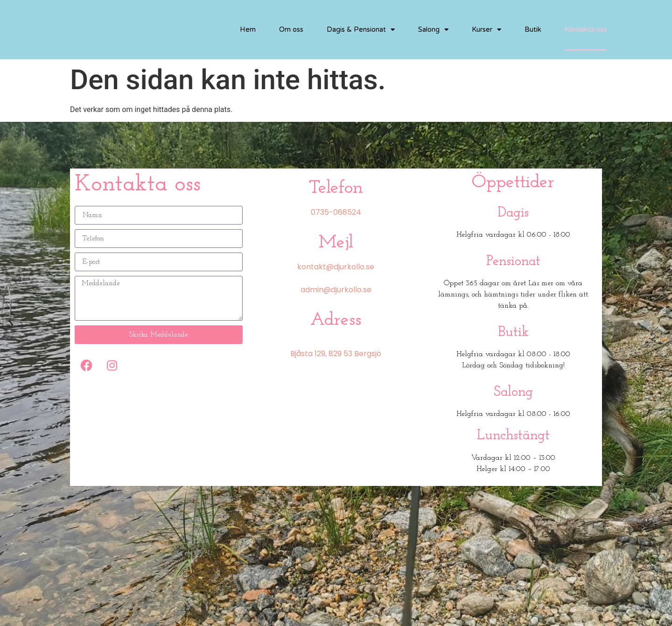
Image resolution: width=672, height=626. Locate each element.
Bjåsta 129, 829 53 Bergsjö (336, 354)
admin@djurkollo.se (336, 290)
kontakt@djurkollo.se (336, 267)
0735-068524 (336, 212)
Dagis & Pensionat (361, 30)
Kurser (486, 30)
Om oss (291, 29)
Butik (533, 29)
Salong (433, 30)
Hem (248, 29)
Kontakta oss (586, 29)
